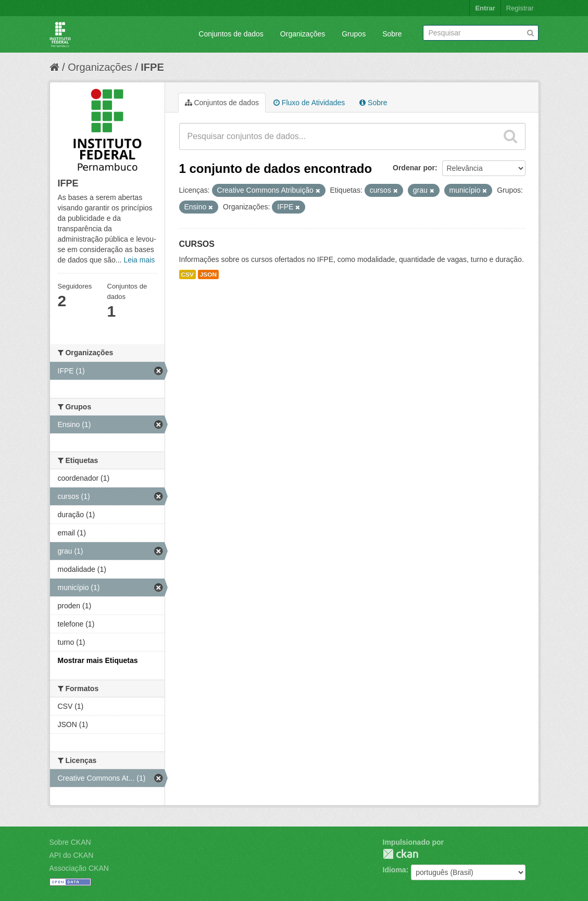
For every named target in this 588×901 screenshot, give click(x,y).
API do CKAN (72, 855)
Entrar (485, 8)
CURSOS (197, 244)
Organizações (303, 34)
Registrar (520, 8)
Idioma (395, 870)
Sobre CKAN (70, 842)
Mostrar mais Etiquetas (98, 660)
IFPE (152, 67)
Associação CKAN (79, 868)
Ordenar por (414, 168)
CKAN (401, 854)
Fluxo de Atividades (309, 103)
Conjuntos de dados (231, 34)
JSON (208, 274)
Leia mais (139, 260)
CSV (187, 274)
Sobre (392, 34)
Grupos (354, 34)
